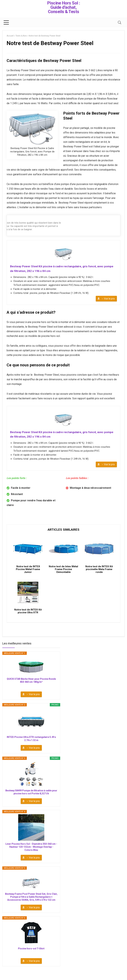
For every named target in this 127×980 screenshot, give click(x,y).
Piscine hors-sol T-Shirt (31, 955)
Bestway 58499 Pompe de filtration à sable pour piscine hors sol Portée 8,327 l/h (31, 799)
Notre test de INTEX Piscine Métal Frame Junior (28, 574)
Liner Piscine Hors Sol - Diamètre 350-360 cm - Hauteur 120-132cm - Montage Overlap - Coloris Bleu (31, 854)
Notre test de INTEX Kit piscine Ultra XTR (28, 618)
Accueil (10, 36)
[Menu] (6, 22)
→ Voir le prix (108, 300)
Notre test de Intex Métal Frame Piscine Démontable (63, 574)
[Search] (120, 22)
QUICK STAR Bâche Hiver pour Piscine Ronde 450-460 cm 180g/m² (31, 687)
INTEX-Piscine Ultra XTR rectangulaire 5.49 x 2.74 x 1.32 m (31, 745)
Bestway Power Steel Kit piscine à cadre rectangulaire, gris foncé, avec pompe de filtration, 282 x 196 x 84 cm (59, 269)
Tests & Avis (21, 36)
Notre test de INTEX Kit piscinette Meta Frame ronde (99, 574)
